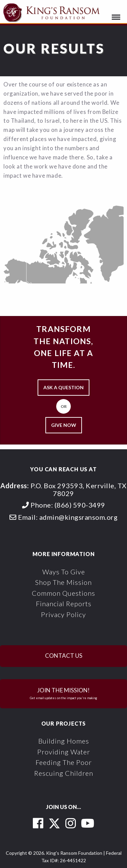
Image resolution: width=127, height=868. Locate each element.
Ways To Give (64, 572)
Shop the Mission (63, 582)
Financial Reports (64, 604)
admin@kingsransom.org (79, 517)
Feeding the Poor (64, 762)
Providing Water (64, 752)
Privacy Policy (63, 614)
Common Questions (63, 593)
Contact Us (64, 656)
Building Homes (64, 741)
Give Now (64, 425)
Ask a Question (63, 387)
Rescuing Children (64, 773)
